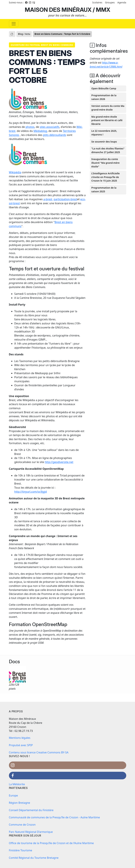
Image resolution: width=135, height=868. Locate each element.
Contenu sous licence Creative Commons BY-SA (39, 752)
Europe (13, 795)
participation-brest (65, 199)
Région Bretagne (20, 803)
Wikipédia (15, 172)
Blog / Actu (24, 34)
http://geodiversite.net (59, 462)
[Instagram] (30, 2)
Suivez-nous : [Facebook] (16, 2)
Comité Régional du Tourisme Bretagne (34, 858)
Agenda (122, 2)
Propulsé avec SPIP (21, 745)
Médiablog (40, 131)
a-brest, (48, 199)
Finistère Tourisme (21, 850)
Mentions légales (20, 738)
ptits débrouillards (55, 135)
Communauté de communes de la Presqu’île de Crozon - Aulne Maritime (54, 817)
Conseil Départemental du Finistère (31, 810)
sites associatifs (50, 127)
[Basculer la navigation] (14, 24)
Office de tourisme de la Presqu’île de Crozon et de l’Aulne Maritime (51, 843)
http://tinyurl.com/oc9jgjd (31, 492)
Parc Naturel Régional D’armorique (31, 832)
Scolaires (97, 2)
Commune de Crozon (22, 825)
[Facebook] (26, 2)
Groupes (110, 2)
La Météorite (17, 784)
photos (30, 127)
